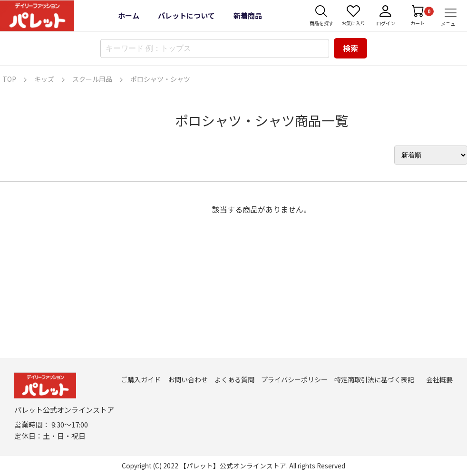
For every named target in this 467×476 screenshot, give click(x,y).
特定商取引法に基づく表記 (374, 379)
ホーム (129, 15)
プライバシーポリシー (294, 379)
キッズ (44, 79)
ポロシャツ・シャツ (160, 79)
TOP (9, 79)
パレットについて (186, 15)
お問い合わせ (188, 379)
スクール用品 (92, 79)
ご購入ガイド (141, 379)
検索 (350, 48)
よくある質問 (234, 379)
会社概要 (439, 379)
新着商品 (248, 15)
